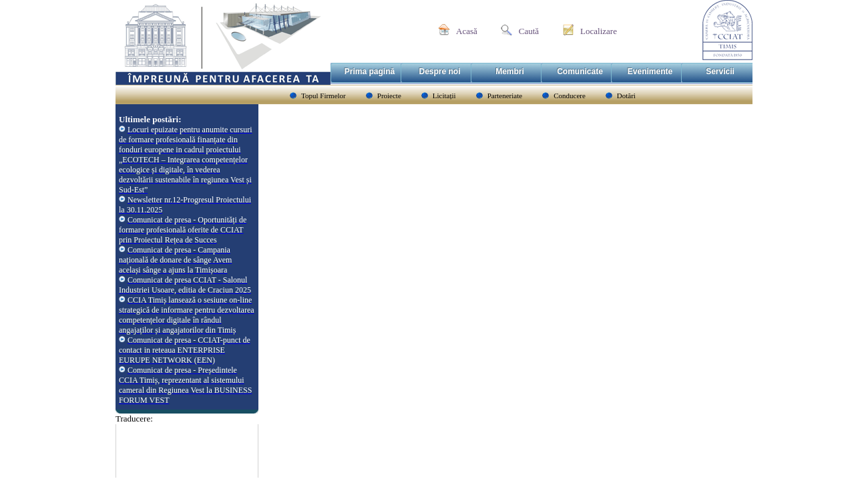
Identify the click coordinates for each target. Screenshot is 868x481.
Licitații (444, 96)
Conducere (570, 96)
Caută (529, 31)
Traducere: (134, 419)
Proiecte (389, 96)
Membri (510, 71)
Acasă (467, 31)
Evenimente (650, 71)
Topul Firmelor (323, 96)
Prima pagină (370, 71)
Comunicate (580, 71)
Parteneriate (505, 96)
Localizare (599, 31)
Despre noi (439, 71)
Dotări (626, 96)
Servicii (720, 71)
